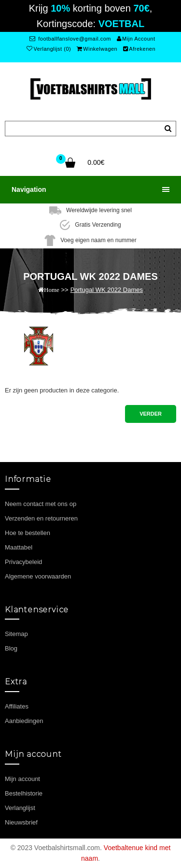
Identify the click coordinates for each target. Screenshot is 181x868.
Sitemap (16, 634)
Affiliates (17, 706)
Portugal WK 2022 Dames (107, 290)
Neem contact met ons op (41, 504)
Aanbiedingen (24, 721)
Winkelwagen (97, 49)
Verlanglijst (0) (49, 49)
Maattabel (19, 547)
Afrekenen (139, 49)
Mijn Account (136, 39)
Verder (151, 414)
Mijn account (22, 779)
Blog (11, 648)
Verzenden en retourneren (41, 518)
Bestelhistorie (24, 793)
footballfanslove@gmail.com (70, 39)
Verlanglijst (20, 808)
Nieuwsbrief (21, 822)
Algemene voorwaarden (38, 576)
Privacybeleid (23, 562)
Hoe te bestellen (28, 533)
